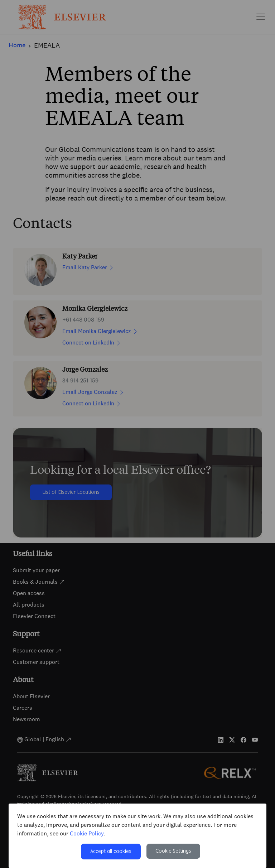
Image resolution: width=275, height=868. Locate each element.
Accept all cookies (111, 852)
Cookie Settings (173, 851)
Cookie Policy (87, 833)
